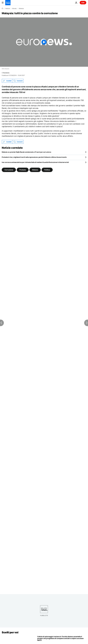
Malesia (21, 9)
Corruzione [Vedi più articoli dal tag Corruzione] (9, 170)
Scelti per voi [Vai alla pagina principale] (10, 632)
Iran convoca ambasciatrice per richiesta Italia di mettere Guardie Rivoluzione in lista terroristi (35, 162)
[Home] (2, 8)
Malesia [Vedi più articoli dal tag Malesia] (35, 170)
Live (83, 3)
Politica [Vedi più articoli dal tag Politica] (47, 170)
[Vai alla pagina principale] (8, 3)
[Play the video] (44, 42)
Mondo (14, 9)
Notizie (8, 9)
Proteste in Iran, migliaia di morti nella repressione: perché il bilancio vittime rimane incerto (34, 157)
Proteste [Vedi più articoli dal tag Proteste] (23, 170)
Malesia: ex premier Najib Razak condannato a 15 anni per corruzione (26, 152)
